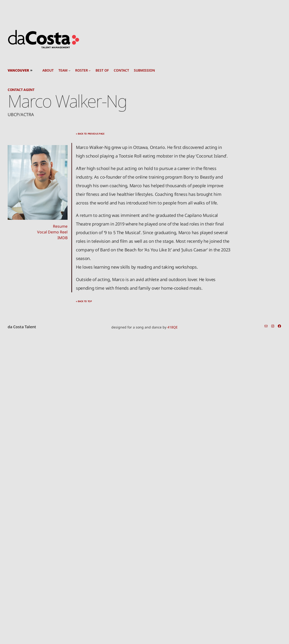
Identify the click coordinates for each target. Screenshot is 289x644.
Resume (60, 226)
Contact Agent (21, 90)
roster (82, 70)
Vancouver (18, 70)
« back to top (84, 301)
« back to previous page (90, 134)
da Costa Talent (22, 327)
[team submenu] (69, 70)
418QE (173, 327)
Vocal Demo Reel (52, 232)
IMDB (62, 238)
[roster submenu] (90, 70)
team (63, 70)
